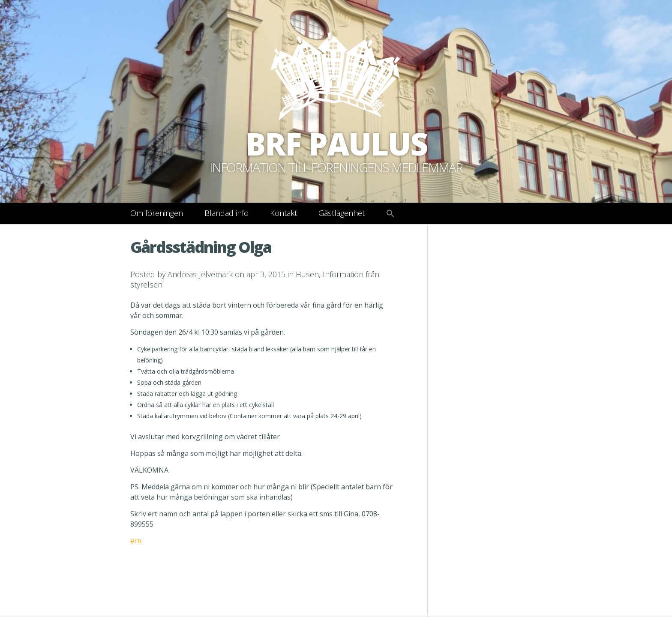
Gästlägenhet (342, 213)
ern (136, 541)
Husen (307, 274)
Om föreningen (157, 213)
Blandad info (226, 213)
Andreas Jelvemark (200, 274)
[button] (390, 214)
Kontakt (283, 213)
